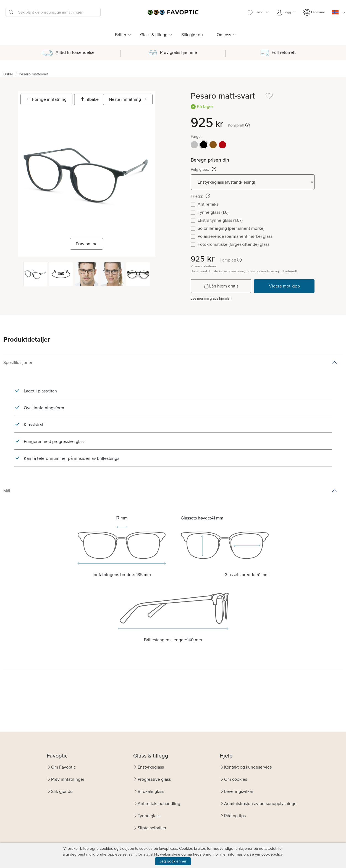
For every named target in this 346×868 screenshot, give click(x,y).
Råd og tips (235, 816)
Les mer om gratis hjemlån (211, 298)
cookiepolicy (272, 854)
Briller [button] (121, 35)
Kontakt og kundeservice (248, 767)
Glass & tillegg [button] (154, 35)
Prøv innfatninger (68, 779)
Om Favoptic (63, 767)
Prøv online (87, 244)
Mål (7, 491)
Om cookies (236, 779)
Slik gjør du (192, 35)
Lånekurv (314, 13)
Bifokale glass (151, 791)
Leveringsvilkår (239, 791)
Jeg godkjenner (173, 861)
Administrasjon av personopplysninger (261, 804)
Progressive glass (154, 779)
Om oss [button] (224, 35)
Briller (8, 74)
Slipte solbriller (152, 828)
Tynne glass (149, 816)
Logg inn (286, 13)
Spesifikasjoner (18, 362)
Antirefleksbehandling (159, 804)
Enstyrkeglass (151, 767)
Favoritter (258, 13)
